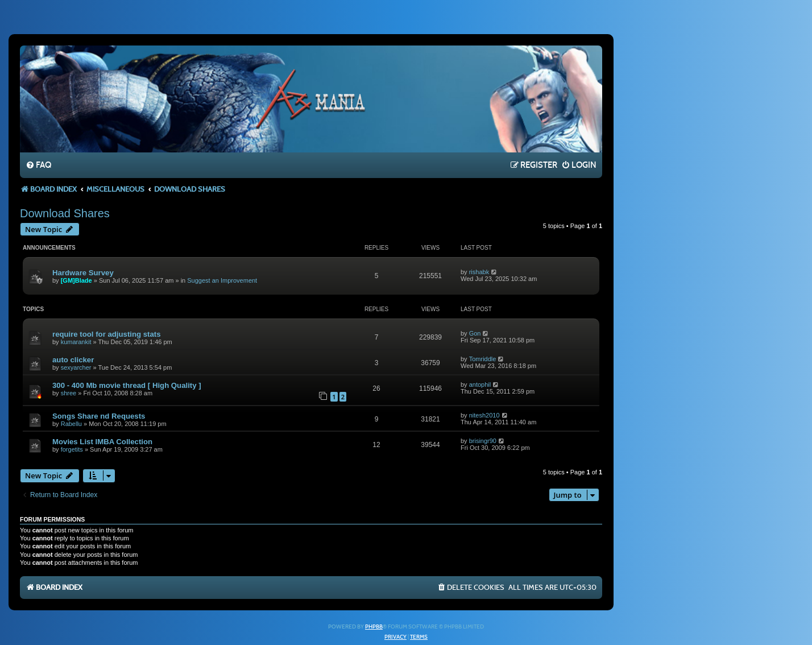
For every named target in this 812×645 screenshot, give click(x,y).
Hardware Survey (83, 273)
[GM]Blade (76, 280)
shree (69, 393)
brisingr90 (483, 441)
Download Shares (65, 213)
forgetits (72, 449)
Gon (475, 333)
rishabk (479, 272)
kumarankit (76, 342)
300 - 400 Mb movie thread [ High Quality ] (127, 385)
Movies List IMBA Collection (102, 442)
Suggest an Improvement (222, 280)
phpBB (374, 627)
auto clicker (73, 360)
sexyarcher (76, 367)
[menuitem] (38, 166)
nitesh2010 (484, 415)
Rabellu (71, 424)
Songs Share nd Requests (99, 416)
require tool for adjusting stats (107, 334)
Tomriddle (483, 359)
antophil (480, 384)
